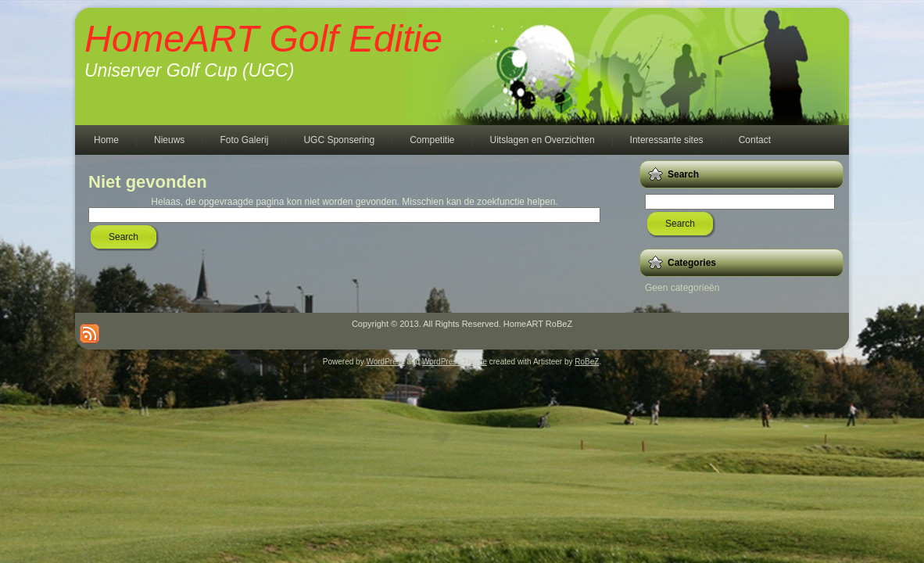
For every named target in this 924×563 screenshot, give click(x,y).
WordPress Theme (455, 362)
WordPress (385, 362)
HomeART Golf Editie (263, 39)
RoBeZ (587, 362)
